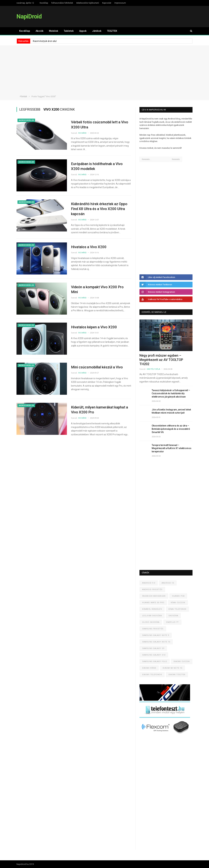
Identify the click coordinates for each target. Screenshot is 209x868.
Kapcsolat (107, 3)
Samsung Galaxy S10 (154, 655)
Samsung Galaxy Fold (155, 661)
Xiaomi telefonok (152, 675)
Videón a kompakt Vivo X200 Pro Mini (97, 290)
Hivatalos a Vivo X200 (89, 247)
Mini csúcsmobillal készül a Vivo (97, 367)
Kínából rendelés (152, 609)
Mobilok (54, 31)
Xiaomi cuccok (182, 661)
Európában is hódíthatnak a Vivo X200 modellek (97, 166)
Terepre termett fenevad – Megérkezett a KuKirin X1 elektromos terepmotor (172, 448)
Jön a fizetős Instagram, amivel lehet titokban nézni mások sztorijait (171, 411)
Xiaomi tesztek (177, 675)
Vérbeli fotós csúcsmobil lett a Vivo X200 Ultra (100, 125)
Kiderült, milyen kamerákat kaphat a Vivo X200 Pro (100, 410)
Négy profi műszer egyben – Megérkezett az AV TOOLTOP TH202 (161, 360)
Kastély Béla (153, 369)
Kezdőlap (44, 3)
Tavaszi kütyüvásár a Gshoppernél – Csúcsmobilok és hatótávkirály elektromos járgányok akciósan (171, 394)
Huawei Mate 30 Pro (153, 603)
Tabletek (69, 31)
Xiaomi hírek (149, 668)
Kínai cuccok (178, 603)
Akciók (40, 31)
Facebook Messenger (154, 596)
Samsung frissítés (153, 629)
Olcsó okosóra (151, 622)
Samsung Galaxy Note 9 (156, 635)
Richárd (83, 133)
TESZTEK (112, 31)
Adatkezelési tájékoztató (88, 3)
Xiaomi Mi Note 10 (172, 668)
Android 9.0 (149, 583)
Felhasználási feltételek (62, 3)
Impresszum (120, 3)
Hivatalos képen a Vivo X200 (94, 327)
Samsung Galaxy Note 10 (156, 642)
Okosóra (173, 616)
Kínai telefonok (177, 609)
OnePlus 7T (172, 622)
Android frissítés (152, 589)
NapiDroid (29, 16)
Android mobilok (26, 120)
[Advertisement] (104, 68)
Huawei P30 (178, 596)
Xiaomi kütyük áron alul (45, 41)
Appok (83, 31)
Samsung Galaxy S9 (153, 648)
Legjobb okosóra (152, 616)
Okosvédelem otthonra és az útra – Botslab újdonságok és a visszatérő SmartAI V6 (171, 429)
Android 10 (168, 583)
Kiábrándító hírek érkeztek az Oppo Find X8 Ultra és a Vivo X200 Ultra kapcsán (99, 209)
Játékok (97, 31)
